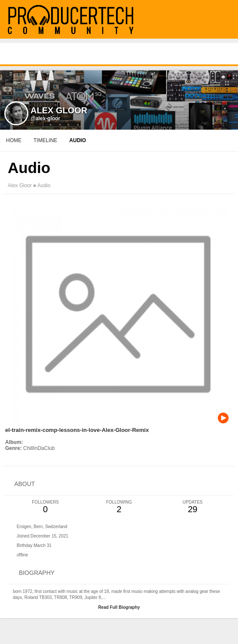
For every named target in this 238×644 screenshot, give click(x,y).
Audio (44, 185)
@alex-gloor (45, 118)
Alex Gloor (20, 185)
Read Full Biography (119, 607)
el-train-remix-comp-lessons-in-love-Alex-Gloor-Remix (77, 430)
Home (14, 140)
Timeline (45, 140)
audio (78, 140)
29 (193, 507)
